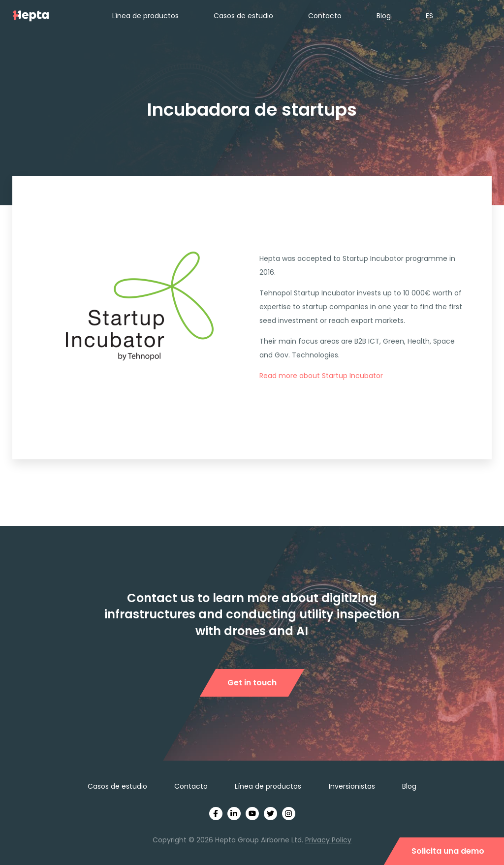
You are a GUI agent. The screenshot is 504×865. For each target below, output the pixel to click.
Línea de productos (145, 16)
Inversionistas (352, 786)
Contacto (325, 16)
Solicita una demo (448, 851)
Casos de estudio (243, 16)
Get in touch (252, 683)
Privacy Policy (328, 840)
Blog (384, 16)
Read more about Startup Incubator (321, 376)
